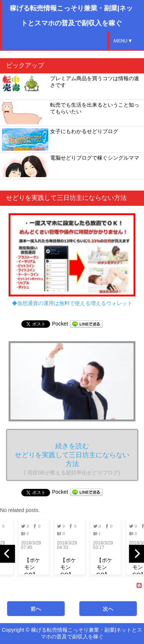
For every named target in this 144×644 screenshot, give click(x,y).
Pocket (60, 324)
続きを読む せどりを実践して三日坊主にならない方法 (72, 459)
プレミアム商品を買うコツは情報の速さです (71, 87)
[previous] (7, 554)
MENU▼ (123, 41)
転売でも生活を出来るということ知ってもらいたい (71, 113)
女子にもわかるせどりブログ (60, 139)
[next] (137, 554)
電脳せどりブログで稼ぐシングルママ (71, 166)
